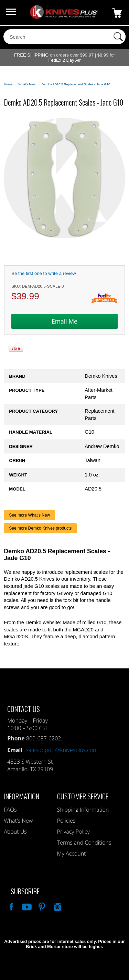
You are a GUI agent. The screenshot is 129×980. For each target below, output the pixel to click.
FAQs (10, 810)
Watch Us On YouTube (26, 906)
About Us (15, 832)
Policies (66, 821)
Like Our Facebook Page (11, 906)
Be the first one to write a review (44, 273)
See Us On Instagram (57, 906)
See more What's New (29, 515)
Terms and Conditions (84, 843)
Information (21, 796)
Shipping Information (83, 810)
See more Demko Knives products (40, 528)
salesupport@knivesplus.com (62, 750)
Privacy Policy (73, 832)
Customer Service (83, 796)
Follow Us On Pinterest (41, 906)
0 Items (117, 13)
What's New (18, 821)
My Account (72, 854)
